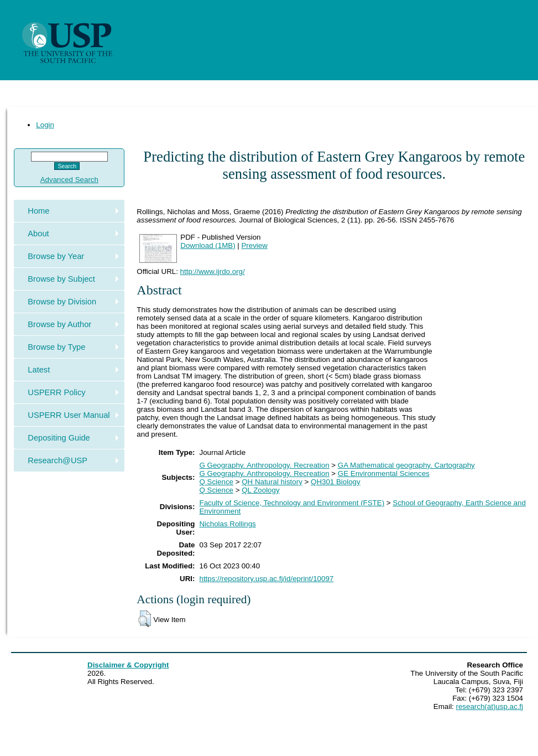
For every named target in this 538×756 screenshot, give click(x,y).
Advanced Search (69, 180)
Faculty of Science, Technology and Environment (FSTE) (292, 503)
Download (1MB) (208, 245)
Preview (254, 245)
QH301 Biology (336, 482)
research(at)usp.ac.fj (490, 706)
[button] (145, 619)
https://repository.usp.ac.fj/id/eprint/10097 (266, 579)
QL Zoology (260, 490)
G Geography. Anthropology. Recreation (264, 465)
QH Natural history (272, 482)
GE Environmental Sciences (384, 473)
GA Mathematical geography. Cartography (406, 465)
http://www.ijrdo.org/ (213, 271)
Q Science (216, 482)
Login (45, 125)
